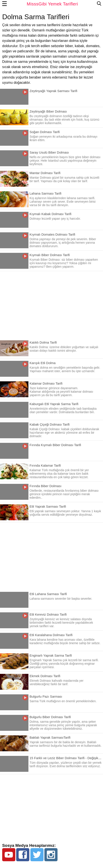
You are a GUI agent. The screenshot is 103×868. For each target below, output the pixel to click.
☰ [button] (5, 4)
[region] (51, 304)
